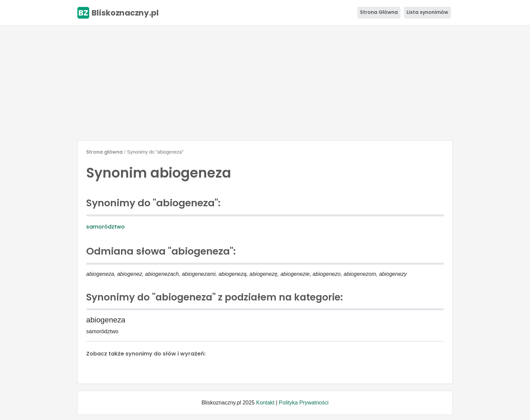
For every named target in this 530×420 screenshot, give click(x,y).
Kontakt (265, 403)
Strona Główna (379, 12)
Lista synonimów (427, 12)
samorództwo (105, 227)
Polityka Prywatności (304, 403)
